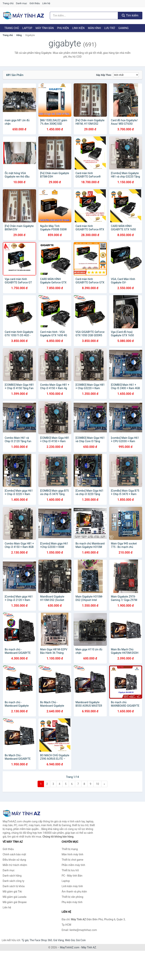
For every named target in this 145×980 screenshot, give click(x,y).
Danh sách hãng (12, 876)
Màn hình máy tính (73, 854)
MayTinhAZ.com (70, 947)
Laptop (27, 28)
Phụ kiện (63, 28)
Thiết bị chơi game (73, 860)
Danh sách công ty (13, 881)
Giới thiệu (35, 3)
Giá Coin (81, 940)
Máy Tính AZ (89, 947)
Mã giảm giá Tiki (12, 892)
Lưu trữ (110, 28)
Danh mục (22, 3)
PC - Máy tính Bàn (72, 876)
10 (97, 784)
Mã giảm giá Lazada (15, 897)
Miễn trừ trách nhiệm (15, 865)
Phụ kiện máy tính (72, 902)
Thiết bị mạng (70, 849)
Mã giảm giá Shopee (15, 902)
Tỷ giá (25, 940)
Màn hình (94, 28)
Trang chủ (8, 3)
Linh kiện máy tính (72, 886)
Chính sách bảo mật (14, 854)
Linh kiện (78, 28)
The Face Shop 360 (41, 940)
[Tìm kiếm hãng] (84, 16)
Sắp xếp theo (104, 75)
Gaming (123, 28)
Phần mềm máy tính (73, 865)
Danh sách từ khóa (14, 886)
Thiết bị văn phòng (72, 897)
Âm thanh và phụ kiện (74, 892)
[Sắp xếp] (126, 75)
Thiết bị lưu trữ (70, 870)
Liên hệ (46, 3)
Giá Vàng (59, 940)
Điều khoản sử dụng (14, 860)
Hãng (19, 35)
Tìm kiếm (130, 15)
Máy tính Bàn (45, 28)
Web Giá (70, 940)
